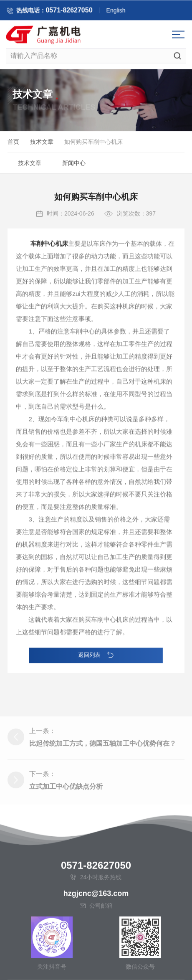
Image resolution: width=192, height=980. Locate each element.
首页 (13, 143)
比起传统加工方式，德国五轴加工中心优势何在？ (103, 784)
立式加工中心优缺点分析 (66, 827)
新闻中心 (74, 165)
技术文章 (42, 143)
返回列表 (96, 655)
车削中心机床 (49, 261)
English (124, 12)
